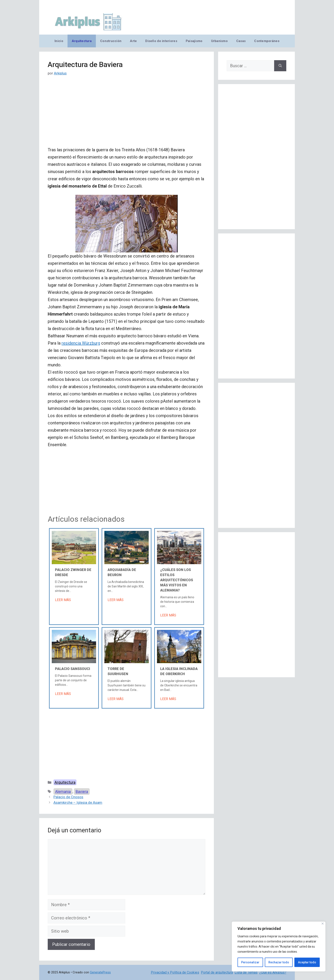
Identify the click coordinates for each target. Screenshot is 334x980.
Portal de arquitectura (217, 972)
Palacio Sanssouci (73, 669)
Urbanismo (219, 41)
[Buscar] (280, 66)
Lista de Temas (246, 972)
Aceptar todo (307, 962)
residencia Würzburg (81, 343)
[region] (279, 947)
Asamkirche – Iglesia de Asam (78, 802)
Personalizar (250, 962)
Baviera (82, 791)
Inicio (59, 41)
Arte (133, 41)
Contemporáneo (267, 41)
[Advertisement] (127, 115)
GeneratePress (100, 972)
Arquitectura (82, 41)
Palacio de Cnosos (68, 797)
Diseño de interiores (161, 41)
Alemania (63, 791)
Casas (241, 41)
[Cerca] (323, 924)
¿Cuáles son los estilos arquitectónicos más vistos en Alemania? (177, 580)
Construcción (111, 41)
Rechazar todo (279, 962)
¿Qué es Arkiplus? (273, 972)
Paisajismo (194, 41)
